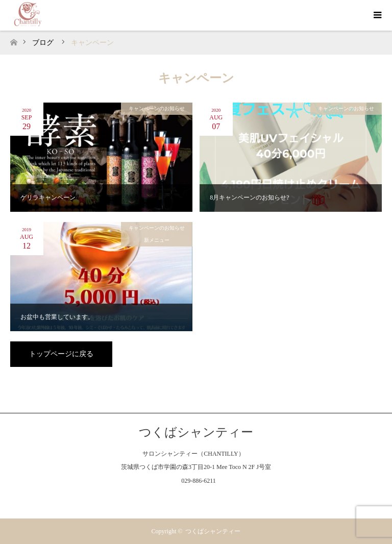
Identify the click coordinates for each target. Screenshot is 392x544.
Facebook (176, 499)
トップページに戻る (61, 354)
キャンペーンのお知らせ (157, 108)
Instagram (196, 499)
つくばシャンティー (196, 432)
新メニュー (157, 240)
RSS (216, 499)
